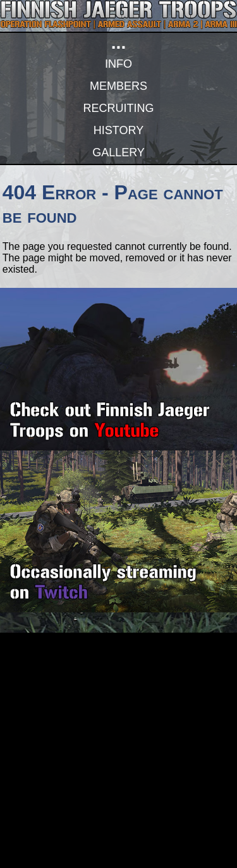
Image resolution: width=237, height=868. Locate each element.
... (118, 43)
